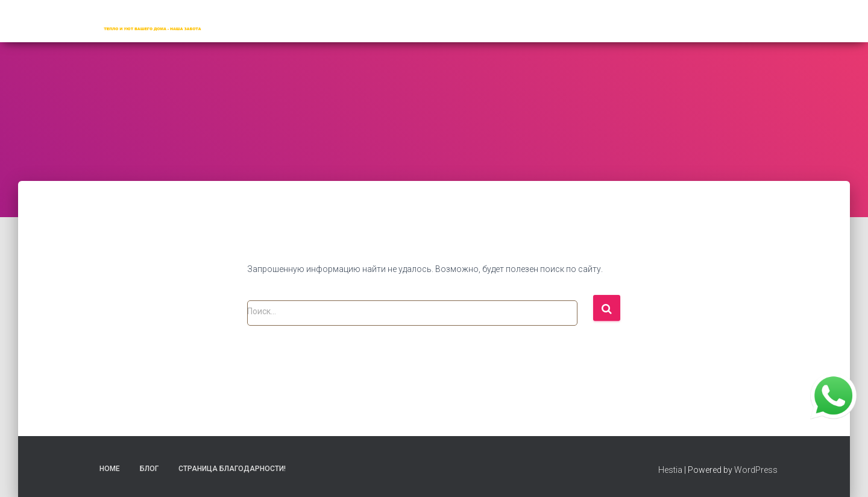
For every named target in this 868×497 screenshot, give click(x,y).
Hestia (670, 470)
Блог (149, 469)
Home (110, 469)
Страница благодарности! (232, 469)
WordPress (756, 470)
